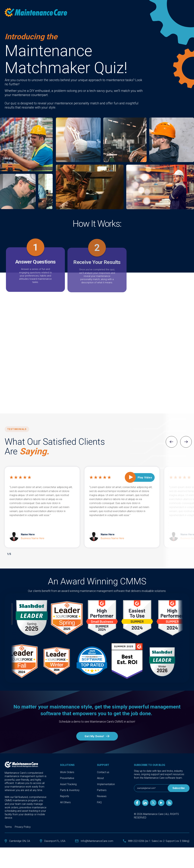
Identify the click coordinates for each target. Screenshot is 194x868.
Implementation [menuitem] (106, 777)
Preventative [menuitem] (67, 770)
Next (186, 442)
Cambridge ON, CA (20, 833)
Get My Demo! (94, 729)
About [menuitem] (100, 770)
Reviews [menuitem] (102, 789)
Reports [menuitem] (65, 789)
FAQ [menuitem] (99, 795)
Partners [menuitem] (102, 782)
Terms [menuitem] (8, 819)
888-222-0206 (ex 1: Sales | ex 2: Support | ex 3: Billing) (159, 833)
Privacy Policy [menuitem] (23, 819)
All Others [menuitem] (65, 795)
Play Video (145, 477)
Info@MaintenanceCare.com (97, 833)
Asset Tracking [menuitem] (68, 777)
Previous (172, 442)
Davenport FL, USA (55, 833)
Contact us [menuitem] (103, 765)
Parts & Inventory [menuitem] (70, 782)
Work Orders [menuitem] (67, 765)
